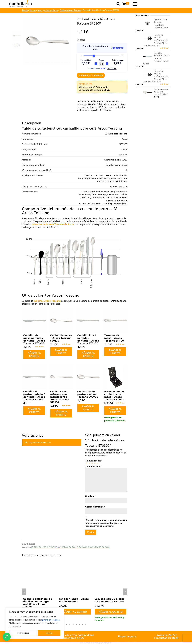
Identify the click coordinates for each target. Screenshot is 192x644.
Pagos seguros (127, 636)
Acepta (49, 633)
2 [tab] (67, 624)
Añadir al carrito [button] (34, 354)
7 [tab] (83, 624)
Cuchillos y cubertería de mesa (93, 547)
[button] (7, 637)
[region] (35, 623)
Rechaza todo (23, 633)
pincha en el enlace (51, 620)
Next (125, 592)
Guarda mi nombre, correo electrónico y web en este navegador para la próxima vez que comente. (106, 523)
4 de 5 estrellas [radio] (95, 463)
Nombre (90, 496)
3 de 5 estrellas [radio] (92, 463)
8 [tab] (86, 624)
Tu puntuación (94, 461)
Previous (24, 592)
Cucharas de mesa (67, 547)
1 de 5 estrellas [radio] (86, 463)
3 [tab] (70, 624)
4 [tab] (73, 624)
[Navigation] (167, 4)
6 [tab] (79, 624)
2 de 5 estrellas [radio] (89, 463)
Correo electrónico (96, 507)
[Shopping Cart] (158, 4)
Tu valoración (93, 466)
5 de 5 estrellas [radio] (98, 463)
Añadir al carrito (91, 75)
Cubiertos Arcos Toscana (44, 547)
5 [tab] (76, 624)
